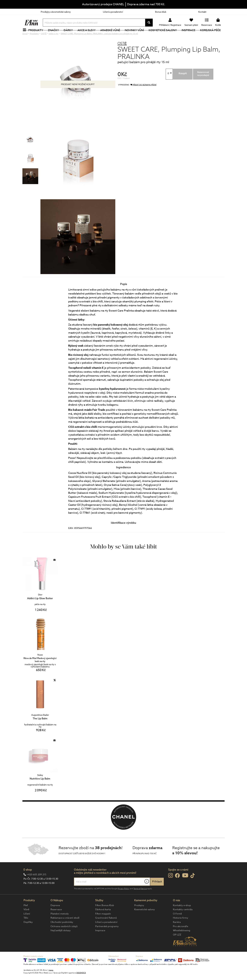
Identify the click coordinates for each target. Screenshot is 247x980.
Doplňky (28, 933)
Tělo (26, 928)
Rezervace (56, 920)
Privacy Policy (124, 899)
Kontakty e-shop (182, 916)
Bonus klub (161, 12)
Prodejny (139, 916)
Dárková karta (103, 920)
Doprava (55, 916)
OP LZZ (177, 945)
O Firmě (177, 924)
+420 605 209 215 (36, 885)
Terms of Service (140, 899)
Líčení (27, 924)
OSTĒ (122, 54)
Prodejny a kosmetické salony (56, 12)
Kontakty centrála (183, 920)
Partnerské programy (107, 937)
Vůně (26, 920)
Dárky (70, 35)
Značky (55, 35)
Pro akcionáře (181, 937)
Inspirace (190, 35)
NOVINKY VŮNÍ (136, 35)
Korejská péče (212, 35)
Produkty (37, 35)
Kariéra (177, 933)
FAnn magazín (103, 924)
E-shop (28, 880)
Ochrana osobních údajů (64, 937)
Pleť (26, 916)
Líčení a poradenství (113, 12)
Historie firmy (181, 928)
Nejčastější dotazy (61, 941)
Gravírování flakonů (106, 928)
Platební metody (60, 924)
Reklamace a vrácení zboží (65, 928)
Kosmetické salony (165, 35)
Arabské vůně (112, 35)
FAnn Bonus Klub (105, 916)
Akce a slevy (88, 35)
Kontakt (202, 12)
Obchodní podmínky (62, 933)
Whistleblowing (182, 941)
